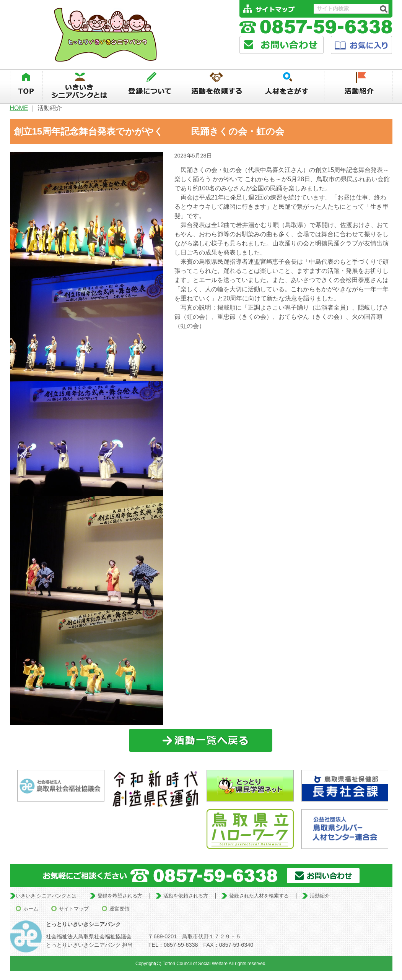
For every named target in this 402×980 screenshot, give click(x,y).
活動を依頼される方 (186, 896)
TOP (26, 86)
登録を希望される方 (120, 896)
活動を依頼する (216, 86)
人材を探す (287, 86)
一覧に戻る (201, 741)
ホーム (31, 909)
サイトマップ (74, 909)
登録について (150, 86)
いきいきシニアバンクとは (79, 86)
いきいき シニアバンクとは (46, 896)
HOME (19, 108)
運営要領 (119, 909)
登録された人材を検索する (259, 896)
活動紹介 (359, 86)
